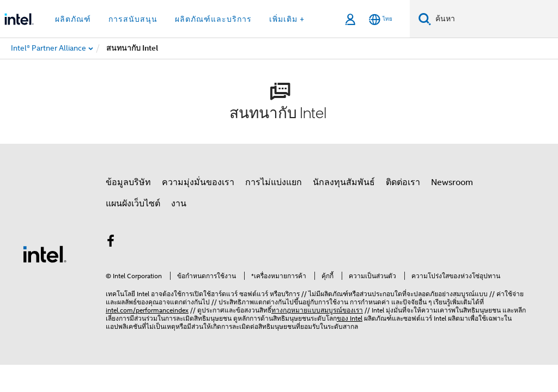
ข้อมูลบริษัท (128, 182)
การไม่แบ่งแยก (274, 182)
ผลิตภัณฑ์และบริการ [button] (213, 19)
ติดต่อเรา (403, 182)
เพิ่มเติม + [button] (287, 19)
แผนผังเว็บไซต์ (133, 204)
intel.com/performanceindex (147, 310)
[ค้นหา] (425, 19)
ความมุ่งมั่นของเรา (198, 182)
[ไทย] (381, 19)
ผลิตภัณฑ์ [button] (73, 19)
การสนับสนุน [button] (133, 19)
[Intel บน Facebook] (111, 243)
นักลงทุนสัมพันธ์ (344, 182)
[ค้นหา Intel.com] (495, 19)
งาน (179, 204)
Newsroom (452, 182)
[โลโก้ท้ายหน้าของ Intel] (45, 254)
